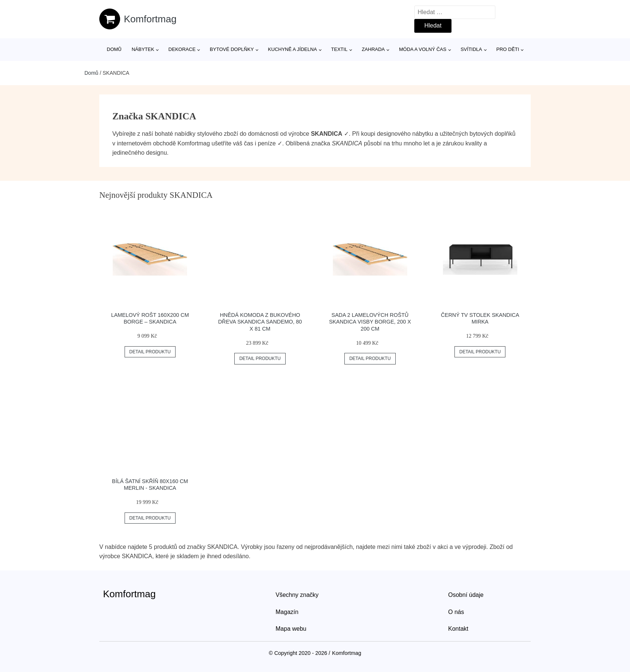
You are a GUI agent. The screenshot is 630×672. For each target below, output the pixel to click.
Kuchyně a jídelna (293, 49)
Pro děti (507, 49)
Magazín (287, 612)
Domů (114, 49)
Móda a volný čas (423, 49)
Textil (339, 49)
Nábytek (143, 49)
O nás (456, 612)
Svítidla (471, 49)
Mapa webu (291, 629)
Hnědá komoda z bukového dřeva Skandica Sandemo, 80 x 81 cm (260, 322)
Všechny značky (297, 595)
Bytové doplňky (232, 49)
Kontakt (458, 629)
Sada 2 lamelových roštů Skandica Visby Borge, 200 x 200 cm (370, 322)
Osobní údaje (466, 595)
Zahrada (373, 49)
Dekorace (182, 49)
